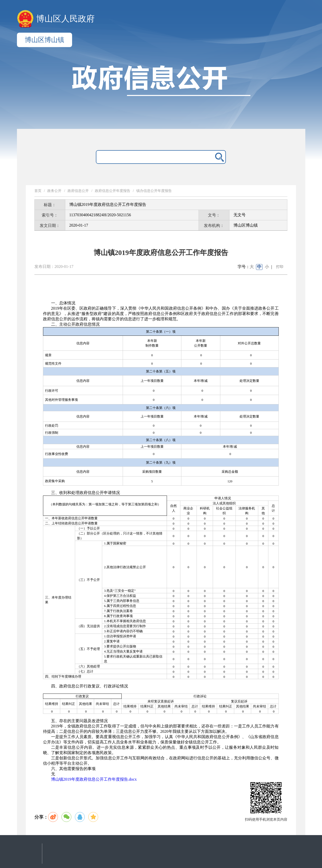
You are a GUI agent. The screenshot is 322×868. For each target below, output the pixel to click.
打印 (280, 267)
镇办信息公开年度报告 (154, 191)
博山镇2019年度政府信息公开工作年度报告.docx (94, 779)
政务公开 (54, 191)
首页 (38, 191)
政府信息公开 (78, 191)
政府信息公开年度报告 (113, 191)
